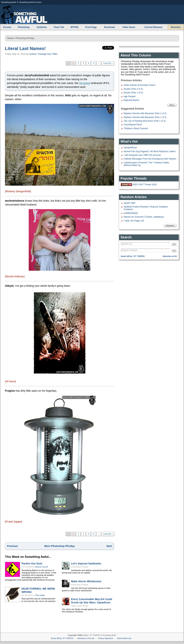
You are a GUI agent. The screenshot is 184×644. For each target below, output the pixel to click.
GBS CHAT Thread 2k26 (145, 185)
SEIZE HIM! (129, 203)
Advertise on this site (86, 638)
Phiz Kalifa (40, 595)
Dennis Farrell (41, 567)
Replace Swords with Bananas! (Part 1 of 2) (145, 117)
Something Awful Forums (30, 2)
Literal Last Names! (25, 48)
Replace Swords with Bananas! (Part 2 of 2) (145, 113)
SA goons (84, 83)
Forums (7, 27)
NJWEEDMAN (131, 213)
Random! (170, 226)
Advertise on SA (170, 256)
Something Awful (9, 2)
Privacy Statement (106, 638)
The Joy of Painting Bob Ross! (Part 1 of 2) (145, 121)
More (172, 105)
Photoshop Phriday (25, 38)
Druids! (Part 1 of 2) (133, 93)
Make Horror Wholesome (86, 581)
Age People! (130, 96)
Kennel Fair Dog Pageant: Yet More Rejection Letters (150, 151)
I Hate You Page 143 (134, 221)
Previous (12, 546)
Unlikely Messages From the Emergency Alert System (150, 159)
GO (174, 244)
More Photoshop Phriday (60, 546)
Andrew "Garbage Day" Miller (43, 54)
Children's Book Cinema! (136, 128)
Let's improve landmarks (86, 563)
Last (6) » (108, 63)
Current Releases (153, 27)
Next (109, 546)
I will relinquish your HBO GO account (142, 155)
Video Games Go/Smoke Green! (140, 85)
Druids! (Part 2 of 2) (133, 89)
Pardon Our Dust (32, 563)
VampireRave (130, 148)
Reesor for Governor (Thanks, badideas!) (144, 217)
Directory (176, 27)
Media (10, 38)
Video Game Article (80, 606)
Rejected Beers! (131, 100)
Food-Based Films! (133, 125)
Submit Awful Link (124, 638)
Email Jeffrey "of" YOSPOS (133, 256)
